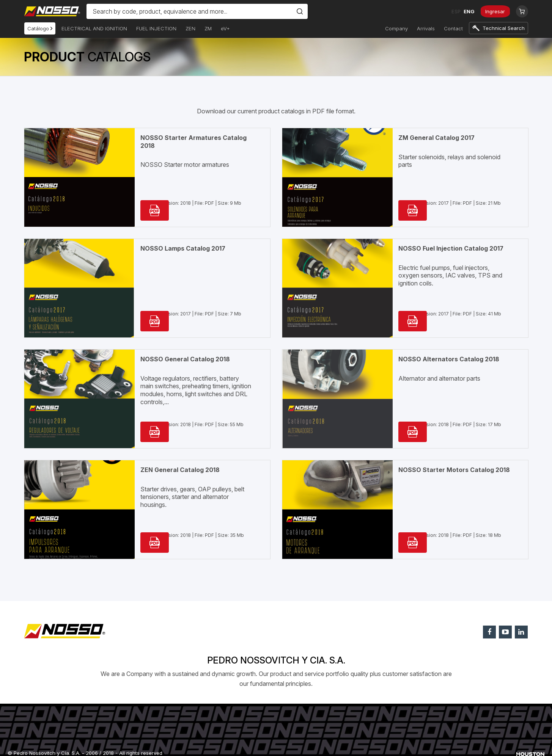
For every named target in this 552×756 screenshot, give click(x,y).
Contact (453, 28)
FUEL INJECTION (156, 28)
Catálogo (40, 28)
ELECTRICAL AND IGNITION (94, 28)
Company (396, 28)
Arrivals (426, 28)
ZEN (190, 28)
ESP (453, 11)
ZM (208, 28)
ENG (466, 11)
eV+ (225, 28)
